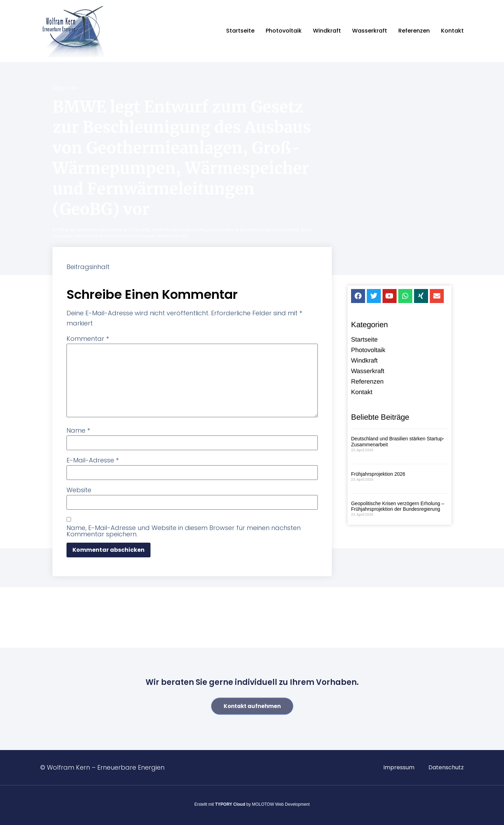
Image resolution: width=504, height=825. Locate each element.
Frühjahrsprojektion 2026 (378, 475)
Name (78, 431)
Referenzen (414, 31)
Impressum (399, 767)
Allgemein (65, 88)
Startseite (240, 31)
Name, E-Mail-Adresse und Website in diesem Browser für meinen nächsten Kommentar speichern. (184, 531)
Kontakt (452, 31)
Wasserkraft (370, 31)
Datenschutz (446, 767)
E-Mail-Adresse (93, 460)
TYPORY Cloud (230, 804)
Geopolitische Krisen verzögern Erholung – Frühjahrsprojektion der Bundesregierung (398, 507)
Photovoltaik (284, 31)
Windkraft (327, 31)
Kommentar (88, 339)
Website (79, 490)
